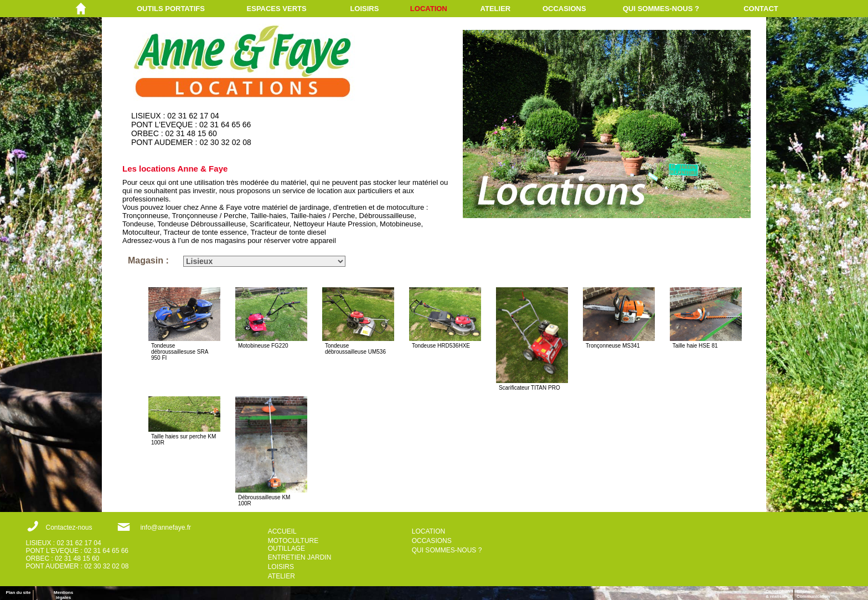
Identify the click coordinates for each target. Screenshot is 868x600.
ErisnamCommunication (813, 594)
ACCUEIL (282, 531)
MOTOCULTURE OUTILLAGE (293, 545)
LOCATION (429, 9)
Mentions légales (63, 595)
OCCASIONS (564, 9)
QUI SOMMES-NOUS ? (661, 9)
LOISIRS (364, 9)
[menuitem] (192, 9)
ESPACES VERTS (277, 9)
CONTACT (761, 9)
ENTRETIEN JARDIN (300, 557)
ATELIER (496, 9)
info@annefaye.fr (166, 527)
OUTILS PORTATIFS (171, 9)
